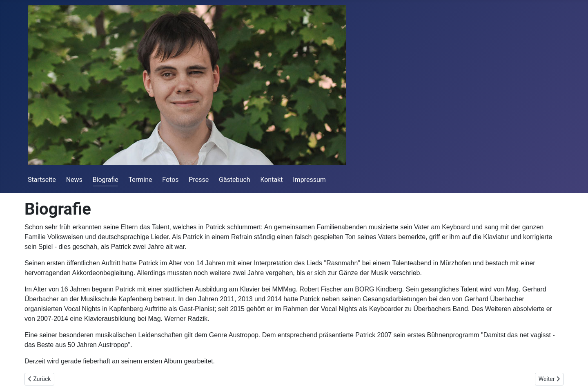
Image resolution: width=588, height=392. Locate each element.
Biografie (106, 180)
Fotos (170, 180)
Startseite (42, 180)
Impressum (309, 180)
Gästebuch (235, 180)
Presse (199, 180)
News (74, 180)
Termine (140, 180)
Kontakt (271, 180)
